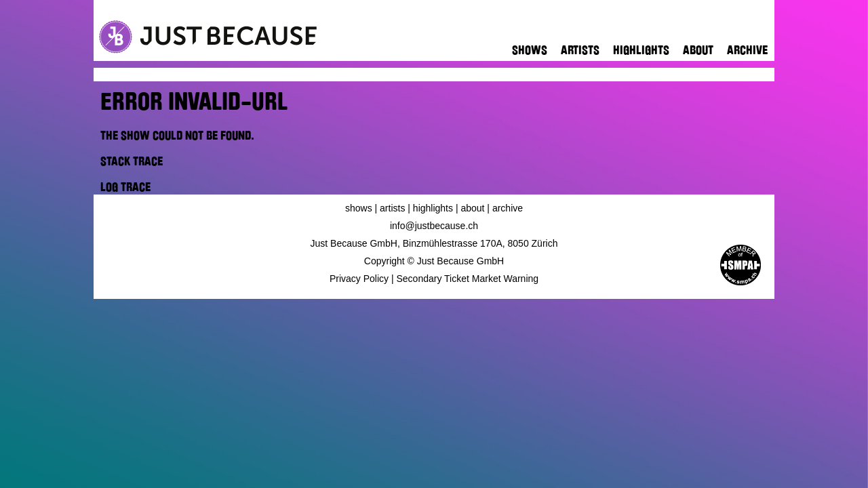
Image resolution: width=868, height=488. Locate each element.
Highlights (641, 50)
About (698, 50)
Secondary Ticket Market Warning (468, 279)
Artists (580, 50)
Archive (747, 50)
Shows (530, 50)
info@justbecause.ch (434, 226)
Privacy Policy (359, 279)
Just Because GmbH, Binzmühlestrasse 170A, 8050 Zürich (434, 243)
